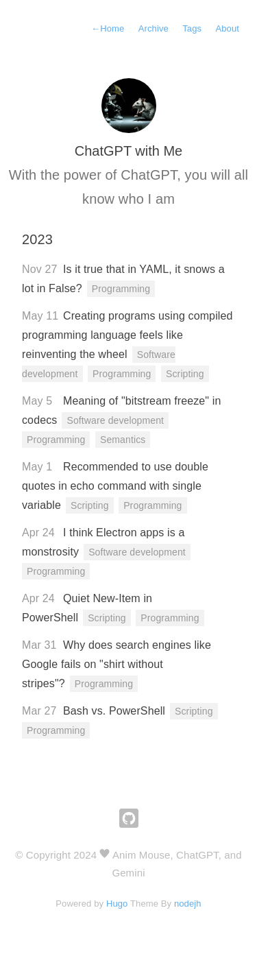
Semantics (123, 440)
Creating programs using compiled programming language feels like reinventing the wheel (127, 335)
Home (108, 28)
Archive (154, 28)
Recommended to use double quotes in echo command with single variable (115, 486)
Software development (115, 420)
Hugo (117, 904)
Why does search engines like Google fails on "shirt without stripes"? (117, 664)
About (227, 28)
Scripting (185, 374)
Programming (121, 289)
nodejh (188, 904)
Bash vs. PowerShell (114, 711)
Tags (192, 28)
